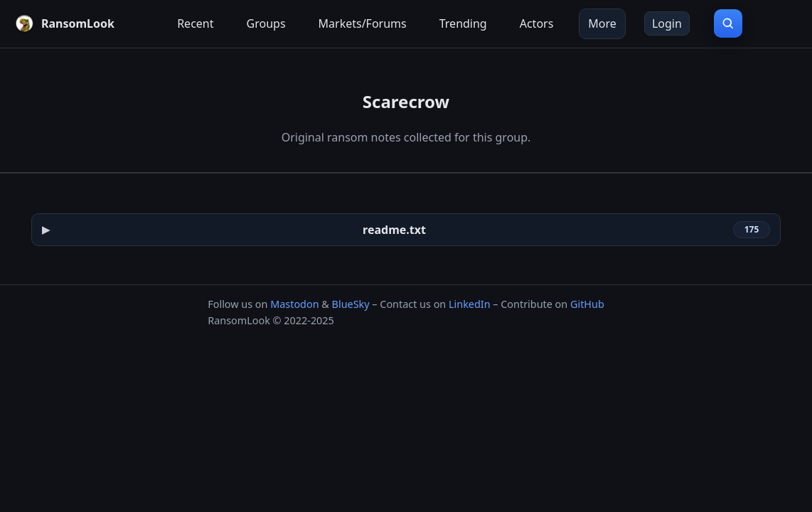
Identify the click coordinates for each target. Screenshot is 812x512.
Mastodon (294, 304)
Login (667, 23)
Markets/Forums (363, 23)
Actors (537, 23)
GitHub (587, 304)
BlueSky (351, 304)
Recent (195, 23)
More (602, 23)
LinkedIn (470, 304)
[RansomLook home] (64, 23)
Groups (266, 23)
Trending (463, 23)
